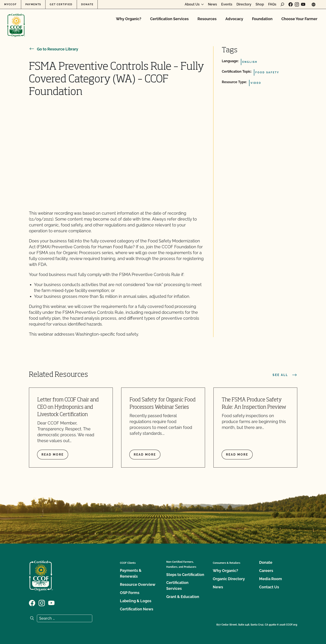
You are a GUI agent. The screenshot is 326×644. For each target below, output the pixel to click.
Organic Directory (229, 579)
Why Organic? (129, 19)
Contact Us (269, 587)
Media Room (271, 579)
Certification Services (169, 19)
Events (227, 4)
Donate (87, 4)
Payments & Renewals (131, 573)
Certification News (137, 609)
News (212, 4)
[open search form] (282, 4)
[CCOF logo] (16, 21)
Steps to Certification (185, 575)
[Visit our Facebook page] (291, 4)
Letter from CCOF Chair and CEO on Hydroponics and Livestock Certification (68, 407)
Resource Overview (138, 584)
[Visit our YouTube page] (303, 4)
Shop (260, 4)
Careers (266, 571)
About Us (192, 4)
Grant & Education (183, 597)
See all (285, 375)
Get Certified (61, 4)
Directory (244, 4)
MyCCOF (10, 4)
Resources (207, 19)
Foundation (262, 19)
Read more (53, 455)
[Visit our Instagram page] (297, 4)
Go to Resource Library (54, 49)
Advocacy (234, 19)
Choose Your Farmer (299, 19)
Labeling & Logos (136, 601)
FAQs (272, 4)
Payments (33, 4)
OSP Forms (130, 593)
